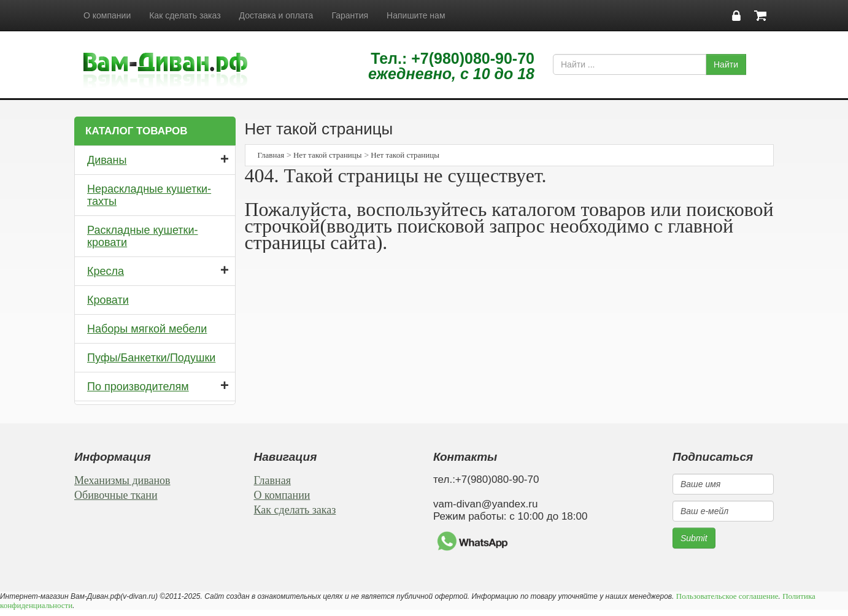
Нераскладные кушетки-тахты (149, 195)
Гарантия (350, 15)
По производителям (138, 387)
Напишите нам (416, 15)
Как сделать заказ (185, 15)
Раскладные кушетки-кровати (143, 236)
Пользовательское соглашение (727, 596)
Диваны (107, 160)
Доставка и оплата (276, 15)
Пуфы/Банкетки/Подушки (151, 358)
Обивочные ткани (116, 495)
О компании (107, 15)
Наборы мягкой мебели (147, 329)
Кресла (106, 271)
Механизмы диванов (122, 480)
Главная (271, 155)
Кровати (108, 300)
